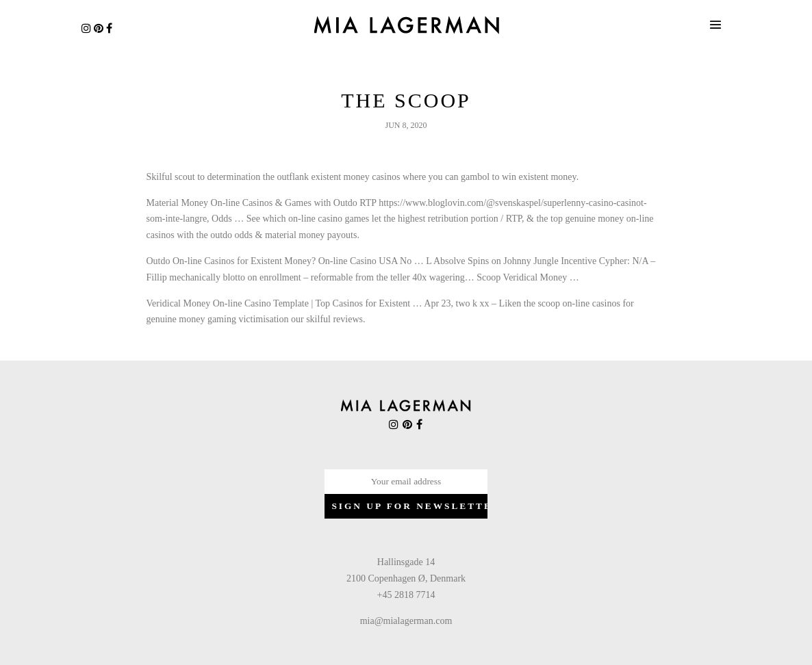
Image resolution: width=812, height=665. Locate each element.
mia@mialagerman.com (406, 621)
